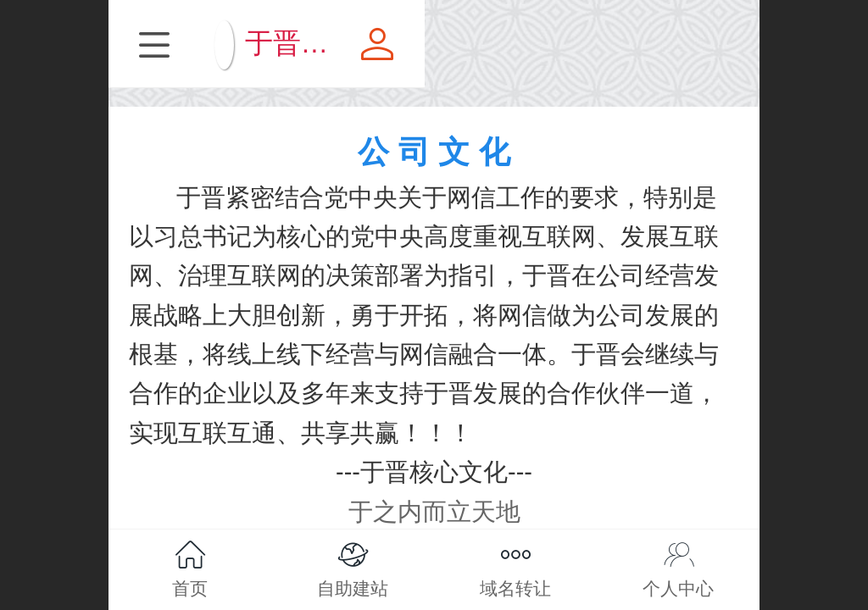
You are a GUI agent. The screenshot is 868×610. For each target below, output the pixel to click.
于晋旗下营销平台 (471, 43)
